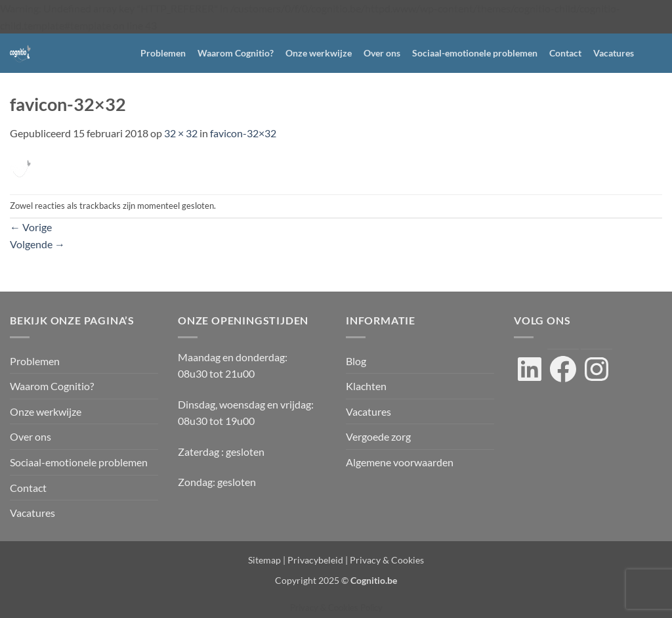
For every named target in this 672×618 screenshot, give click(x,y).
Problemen (163, 53)
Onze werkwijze (319, 53)
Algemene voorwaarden (400, 462)
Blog (356, 361)
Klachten (366, 386)
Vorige (31, 227)
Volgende (37, 244)
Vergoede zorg (378, 436)
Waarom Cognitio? (236, 53)
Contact (565, 53)
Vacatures (614, 53)
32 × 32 (181, 133)
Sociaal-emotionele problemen (475, 53)
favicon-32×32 (243, 133)
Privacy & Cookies (387, 560)
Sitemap (264, 560)
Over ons (382, 53)
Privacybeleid (315, 560)
